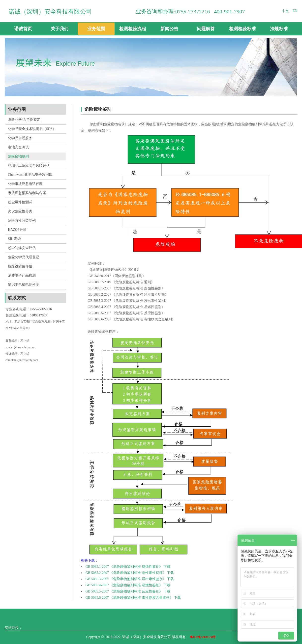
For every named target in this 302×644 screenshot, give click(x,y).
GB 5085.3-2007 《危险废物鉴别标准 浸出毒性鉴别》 (126, 579)
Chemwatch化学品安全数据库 (30, 175)
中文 (285, 11)
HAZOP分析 (17, 230)
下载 (167, 567)
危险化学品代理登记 (24, 257)
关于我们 (60, 29)
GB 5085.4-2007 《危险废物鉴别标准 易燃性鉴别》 (124, 585)
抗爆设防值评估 (20, 266)
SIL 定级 (14, 239)
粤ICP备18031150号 (203, 637)
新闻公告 (169, 29)
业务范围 (96, 29)
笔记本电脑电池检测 (24, 285)
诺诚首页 (23, 29)
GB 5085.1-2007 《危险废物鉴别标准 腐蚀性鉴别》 (124, 567)
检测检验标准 (242, 29)
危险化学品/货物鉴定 (24, 120)
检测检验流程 (133, 29)
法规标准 (279, 29)
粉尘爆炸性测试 (20, 202)
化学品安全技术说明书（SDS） (32, 129)
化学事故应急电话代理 (25, 184)
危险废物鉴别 (18, 156)
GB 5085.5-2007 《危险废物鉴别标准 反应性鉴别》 (124, 591)
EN (295, 11)
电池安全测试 (18, 147)
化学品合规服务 (20, 138)
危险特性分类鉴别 (22, 220)
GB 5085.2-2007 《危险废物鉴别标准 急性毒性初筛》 (126, 573)
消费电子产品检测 (22, 275)
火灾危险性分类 (20, 211)
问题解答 (206, 29)
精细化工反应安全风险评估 (29, 166)
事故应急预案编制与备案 (27, 193)
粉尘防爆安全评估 (22, 248)
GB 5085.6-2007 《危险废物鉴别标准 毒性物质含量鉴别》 (129, 598)
